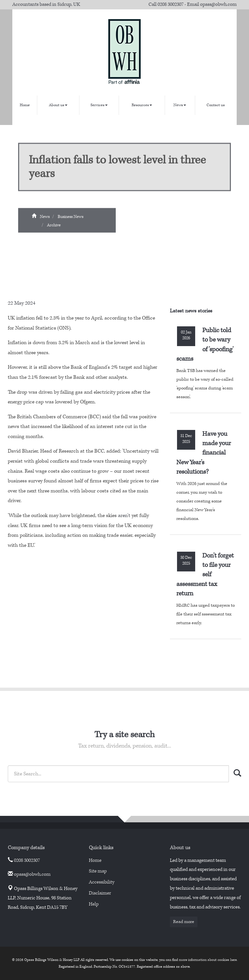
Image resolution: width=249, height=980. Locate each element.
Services (99, 105)
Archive (54, 227)
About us (58, 105)
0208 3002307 (171, 4)
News (180, 105)
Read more (184, 922)
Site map (98, 871)
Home (25, 105)
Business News (71, 219)
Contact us (216, 105)
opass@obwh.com (218, 4)
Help (94, 904)
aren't (124, 516)
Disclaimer (100, 893)
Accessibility (102, 882)
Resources (142, 105)
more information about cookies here (208, 960)
